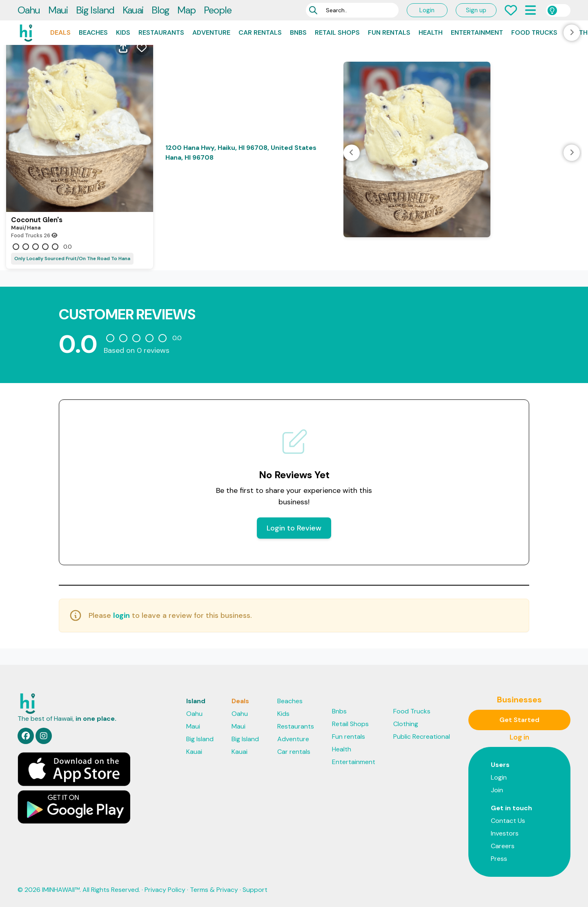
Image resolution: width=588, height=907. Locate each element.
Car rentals (260, 32)
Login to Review (294, 528)
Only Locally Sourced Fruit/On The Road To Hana (72, 259)
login (121, 615)
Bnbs (298, 32)
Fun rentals (389, 32)
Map (186, 10)
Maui (58, 10)
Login (427, 10)
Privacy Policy (165, 890)
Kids (123, 32)
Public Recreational (422, 737)
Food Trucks (534, 32)
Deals (60, 32)
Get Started (519, 720)
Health (431, 32)
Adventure (211, 32)
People (218, 10)
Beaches (93, 32)
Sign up (476, 10)
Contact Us (508, 821)
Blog (160, 10)
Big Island (95, 10)
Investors (505, 833)
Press (499, 859)
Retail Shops (337, 32)
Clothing (406, 724)
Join (497, 790)
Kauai (133, 10)
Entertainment (477, 32)
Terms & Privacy (214, 890)
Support (255, 890)
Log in (519, 737)
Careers (503, 846)
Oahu (29, 10)
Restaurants (161, 32)
